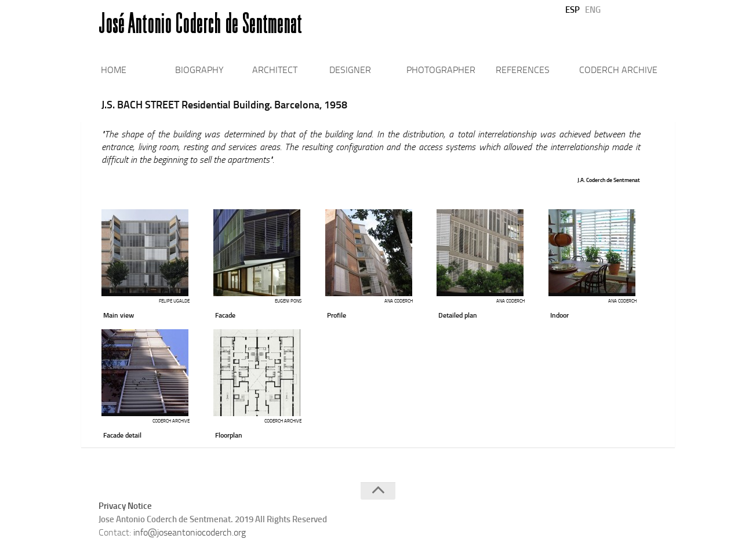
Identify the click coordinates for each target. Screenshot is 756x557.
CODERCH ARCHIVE (618, 70)
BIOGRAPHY (199, 70)
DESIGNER (350, 70)
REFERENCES (523, 70)
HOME (114, 70)
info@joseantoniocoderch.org (190, 532)
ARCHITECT (275, 70)
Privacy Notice (125, 506)
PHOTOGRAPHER (441, 70)
